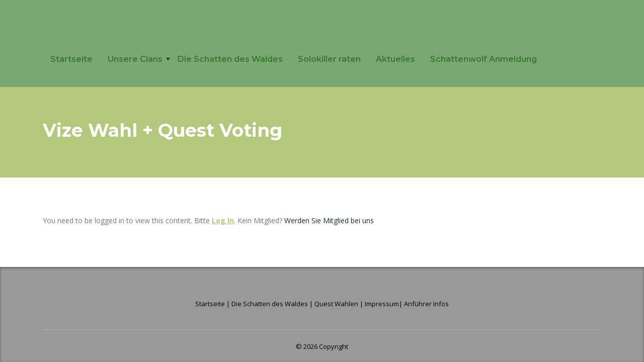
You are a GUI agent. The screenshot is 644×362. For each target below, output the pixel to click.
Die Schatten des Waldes (230, 59)
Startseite (71, 59)
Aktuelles (395, 59)
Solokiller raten (329, 59)
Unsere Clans (135, 59)
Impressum (382, 304)
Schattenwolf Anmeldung (484, 59)
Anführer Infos (426, 304)
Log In (223, 220)
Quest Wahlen (336, 304)
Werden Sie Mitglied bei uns (329, 220)
